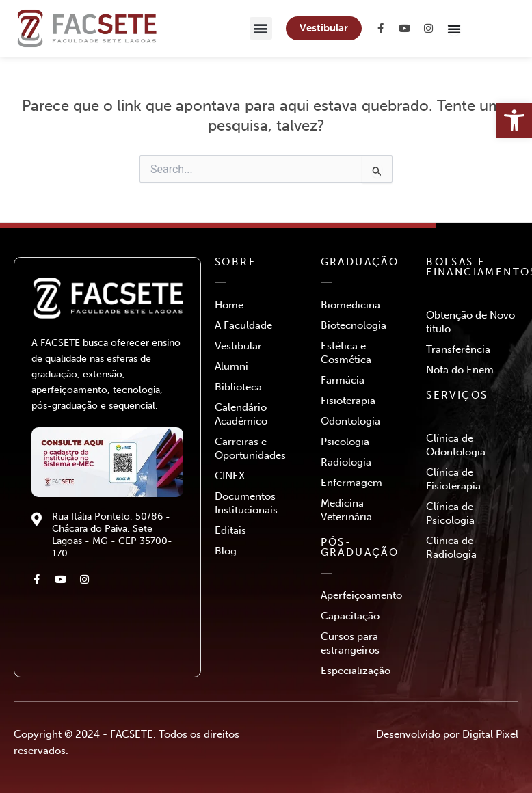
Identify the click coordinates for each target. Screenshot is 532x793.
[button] (261, 28)
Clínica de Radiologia (451, 548)
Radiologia (346, 462)
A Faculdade (243, 325)
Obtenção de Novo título (470, 322)
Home (229, 305)
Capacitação (350, 616)
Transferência (458, 349)
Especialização (356, 671)
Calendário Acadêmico (241, 414)
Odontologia (350, 421)
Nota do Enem (460, 370)
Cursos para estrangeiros (350, 643)
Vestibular (238, 346)
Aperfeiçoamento (361, 595)
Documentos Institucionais (246, 503)
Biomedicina (350, 305)
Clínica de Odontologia (456, 445)
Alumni (231, 366)
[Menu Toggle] (454, 29)
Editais (230, 530)
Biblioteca (238, 387)
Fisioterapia (348, 401)
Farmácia (343, 380)
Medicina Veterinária (346, 510)
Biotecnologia (354, 325)
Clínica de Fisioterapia (453, 479)
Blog (226, 551)
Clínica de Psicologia (450, 513)
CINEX (230, 476)
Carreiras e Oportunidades (250, 448)
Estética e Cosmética (346, 353)
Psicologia (345, 442)
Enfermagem (351, 483)
